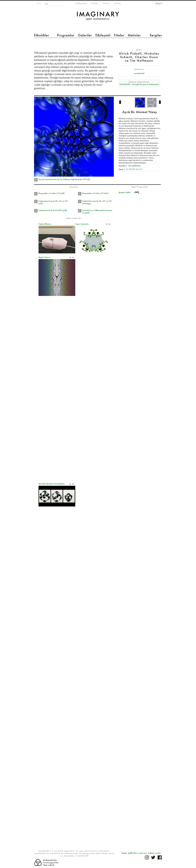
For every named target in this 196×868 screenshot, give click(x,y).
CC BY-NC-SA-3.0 (134, 169)
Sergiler (156, 35)
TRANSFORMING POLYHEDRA (52, 484)
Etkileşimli (103, 35)
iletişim (124, 853)
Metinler (134, 35)
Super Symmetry (82, 224)
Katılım (106, 3)
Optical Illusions (45, 224)
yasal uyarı (143, 853)
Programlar (66, 35)
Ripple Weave (44, 257)
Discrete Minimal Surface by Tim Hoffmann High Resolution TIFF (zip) (64, 179)
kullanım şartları (154, 853)
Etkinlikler (42, 35)
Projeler (95, 3)
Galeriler (85, 35)
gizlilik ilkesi (133, 853)
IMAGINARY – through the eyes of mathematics (139, 84)
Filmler (119, 35)
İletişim (118, 3)
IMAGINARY (139, 74)
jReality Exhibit (125, 192)
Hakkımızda (81, 3)
